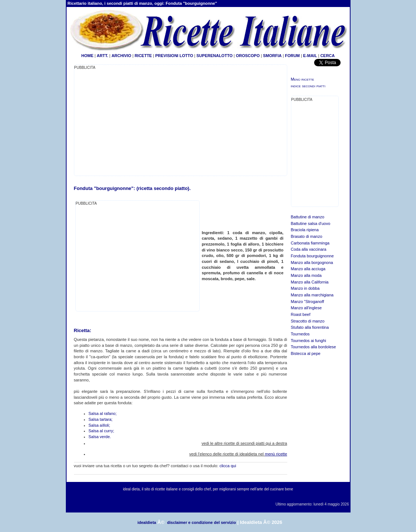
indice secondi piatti (308, 86)
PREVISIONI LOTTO (174, 56)
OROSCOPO (248, 56)
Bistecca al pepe (306, 353)
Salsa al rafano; (103, 413)
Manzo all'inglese (306, 308)
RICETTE (143, 56)
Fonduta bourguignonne (312, 256)
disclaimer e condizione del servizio (201, 522)
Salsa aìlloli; (99, 425)
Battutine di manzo (308, 217)
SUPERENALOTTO (214, 56)
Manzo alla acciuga (308, 269)
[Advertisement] (136, 122)
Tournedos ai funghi (309, 341)
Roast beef (301, 314)
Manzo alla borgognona (312, 263)
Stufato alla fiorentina (310, 327)
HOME (87, 56)
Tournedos (300, 334)
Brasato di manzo (307, 236)
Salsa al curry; (102, 431)
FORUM (292, 56)
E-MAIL (310, 56)
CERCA (328, 56)
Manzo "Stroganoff (308, 302)
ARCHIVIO (121, 56)
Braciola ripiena (305, 230)
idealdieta (147, 522)
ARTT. (102, 56)
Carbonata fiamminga (310, 243)
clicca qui (228, 466)
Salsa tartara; (101, 419)
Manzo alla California (310, 282)
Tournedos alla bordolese (314, 347)
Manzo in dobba (305, 288)
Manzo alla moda (306, 275)
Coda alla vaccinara (309, 249)
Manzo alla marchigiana (312, 295)
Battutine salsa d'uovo (311, 223)
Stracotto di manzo (308, 321)
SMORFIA (272, 56)
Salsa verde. (100, 437)
